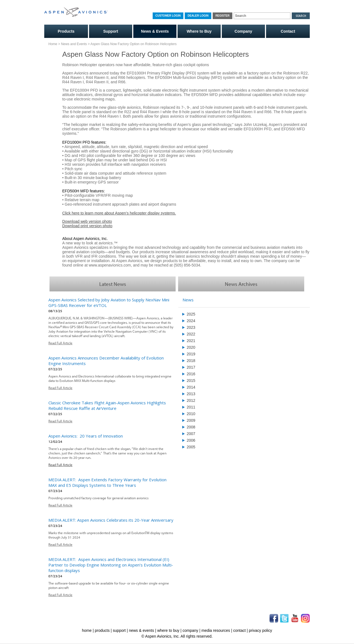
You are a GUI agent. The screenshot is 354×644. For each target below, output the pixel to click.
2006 (191, 440)
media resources (216, 630)
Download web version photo (87, 221)
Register (222, 16)
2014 (191, 387)
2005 (191, 447)
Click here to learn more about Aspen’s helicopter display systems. (119, 213)
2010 (191, 414)
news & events (141, 630)
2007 (191, 434)
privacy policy (261, 630)
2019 (191, 354)
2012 (191, 400)
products (102, 630)
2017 (191, 367)
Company (243, 31)
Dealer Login (198, 16)
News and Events (74, 44)
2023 (191, 327)
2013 (191, 394)
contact (239, 630)
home (87, 630)
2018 (191, 361)
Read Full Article (60, 343)
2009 (191, 420)
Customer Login (168, 16)
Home (53, 44)
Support (111, 31)
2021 (191, 341)
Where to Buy (199, 31)
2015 (191, 381)
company (190, 630)
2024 (191, 321)
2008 (191, 427)
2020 (191, 347)
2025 (191, 314)
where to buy (168, 630)
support (119, 630)
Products (66, 31)
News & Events (155, 31)
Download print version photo (87, 226)
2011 (191, 407)
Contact (288, 31)
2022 (191, 334)
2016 (191, 374)
